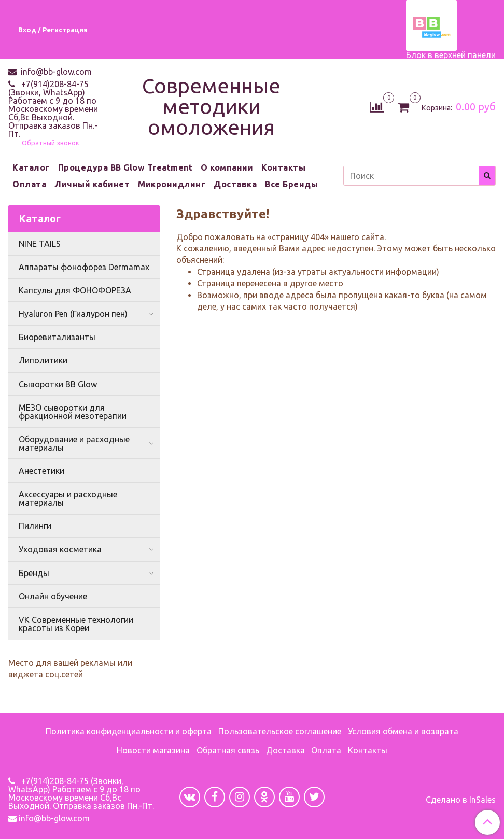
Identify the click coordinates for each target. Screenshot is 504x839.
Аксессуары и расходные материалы (68, 498)
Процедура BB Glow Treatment (125, 167)
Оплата (29, 184)
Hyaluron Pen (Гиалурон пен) (73, 314)
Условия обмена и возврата (403, 731)
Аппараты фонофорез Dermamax (84, 267)
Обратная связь (228, 750)
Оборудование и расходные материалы (74, 443)
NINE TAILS (40, 244)
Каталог (31, 167)
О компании (227, 167)
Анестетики (41, 471)
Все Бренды (291, 184)
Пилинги (35, 526)
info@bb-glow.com (55, 72)
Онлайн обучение (53, 596)
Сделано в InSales (461, 800)
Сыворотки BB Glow (58, 384)
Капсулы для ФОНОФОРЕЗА (75, 290)
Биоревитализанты (57, 337)
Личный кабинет (92, 184)
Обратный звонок (51, 143)
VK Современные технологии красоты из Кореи (76, 624)
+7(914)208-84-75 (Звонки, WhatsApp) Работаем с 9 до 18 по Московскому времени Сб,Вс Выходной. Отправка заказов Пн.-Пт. (53, 109)
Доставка (235, 184)
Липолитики (43, 360)
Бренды (34, 573)
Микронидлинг (172, 184)
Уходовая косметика (60, 549)
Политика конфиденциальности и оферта (129, 731)
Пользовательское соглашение (280, 731)
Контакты (283, 167)
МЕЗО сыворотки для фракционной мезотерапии (73, 412)
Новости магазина (153, 750)
